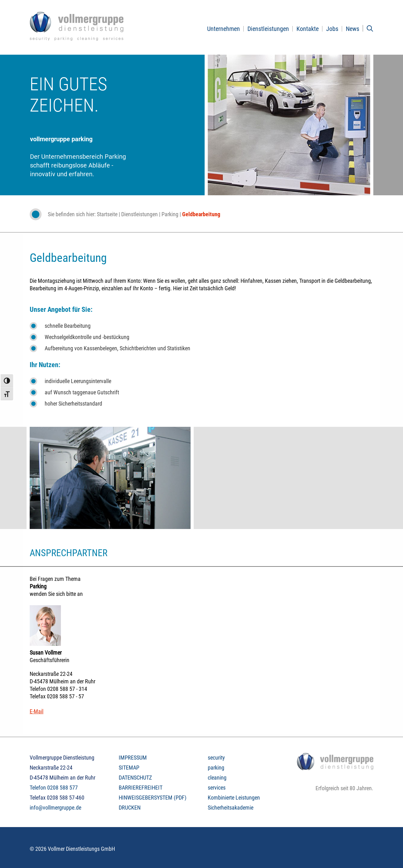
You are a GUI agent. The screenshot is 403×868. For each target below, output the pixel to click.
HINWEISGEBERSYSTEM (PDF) (153, 798)
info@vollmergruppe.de (55, 808)
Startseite (107, 214)
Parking (170, 214)
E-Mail (37, 711)
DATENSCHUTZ (135, 778)
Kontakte (308, 29)
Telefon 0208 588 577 (54, 788)
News (353, 29)
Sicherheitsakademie (231, 808)
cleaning (217, 778)
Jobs (332, 29)
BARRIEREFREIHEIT (141, 788)
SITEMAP (129, 768)
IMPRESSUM (133, 758)
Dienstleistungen (268, 29)
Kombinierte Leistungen (234, 798)
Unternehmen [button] (224, 29)
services (217, 788)
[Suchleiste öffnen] (370, 28)
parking (216, 768)
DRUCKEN (130, 808)
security (216, 758)
